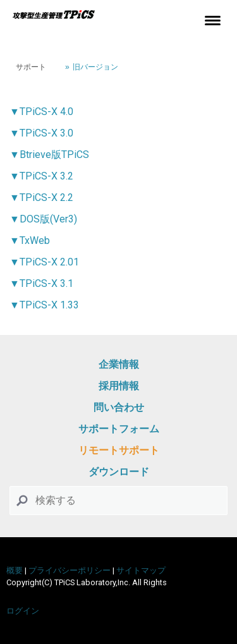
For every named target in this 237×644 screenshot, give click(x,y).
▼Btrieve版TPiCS (49, 155)
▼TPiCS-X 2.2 (41, 197)
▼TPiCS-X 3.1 (41, 283)
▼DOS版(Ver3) (43, 219)
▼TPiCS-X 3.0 (41, 133)
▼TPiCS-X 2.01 (44, 262)
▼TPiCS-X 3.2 (41, 176)
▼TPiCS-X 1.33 (44, 305)
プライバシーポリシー (70, 570)
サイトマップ (141, 570)
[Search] (118, 501)
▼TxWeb (30, 240)
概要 (15, 570)
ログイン (23, 611)
